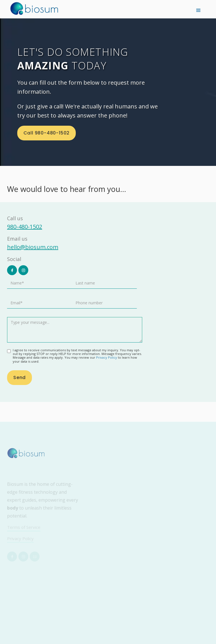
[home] (34, 8)
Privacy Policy (107, 357)
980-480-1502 (25, 227)
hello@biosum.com (33, 247)
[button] (198, 10)
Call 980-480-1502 (47, 133)
